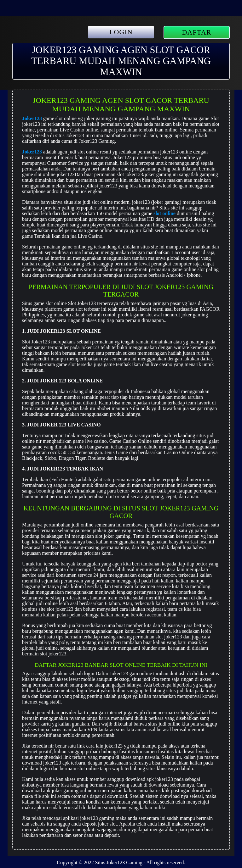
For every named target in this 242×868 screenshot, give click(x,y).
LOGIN (121, 32)
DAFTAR (197, 32)
